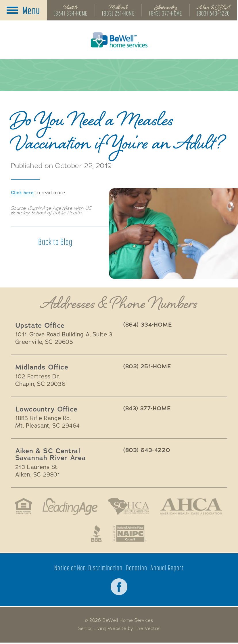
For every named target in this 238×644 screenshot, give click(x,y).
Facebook (119, 588)
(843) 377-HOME (166, 14)
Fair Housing (22, 507)
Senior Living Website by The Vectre (119, 630)
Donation (137, 569)
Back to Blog (55, 242)
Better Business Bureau (97, 534)
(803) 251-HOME (119, 14)
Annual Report (167, 569)
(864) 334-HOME (71, 14)
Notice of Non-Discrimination (89, 569)
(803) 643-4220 (214, 14)
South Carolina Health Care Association (128, 507)
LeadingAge (69, 507)
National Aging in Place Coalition (129, 534)
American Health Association (192, 507)
